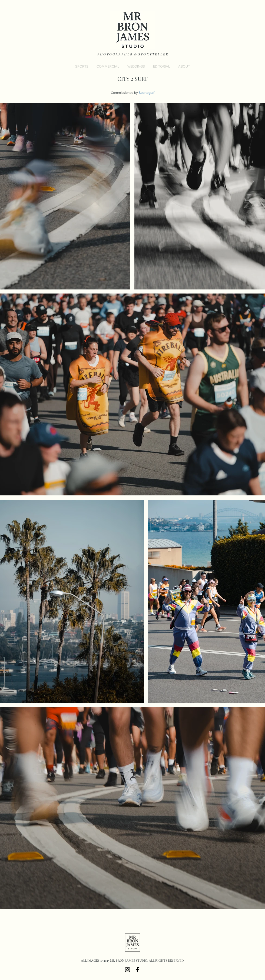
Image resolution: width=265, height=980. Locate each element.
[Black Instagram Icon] (127, 970)
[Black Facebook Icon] (138, 970)
